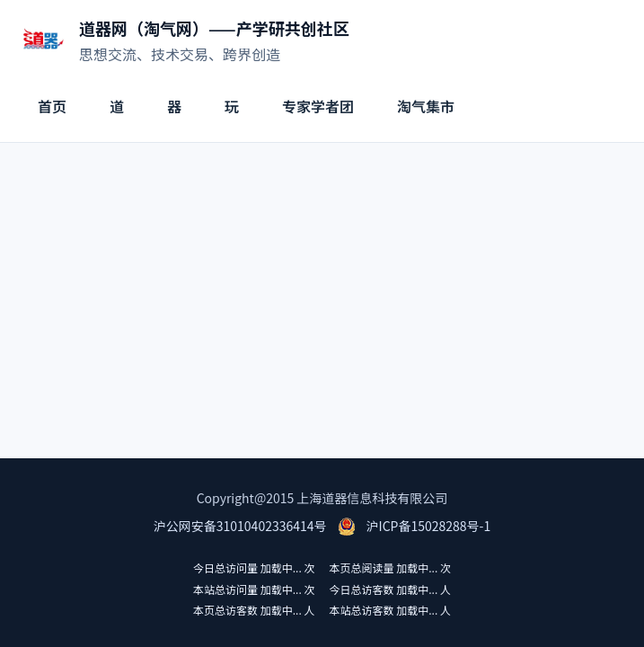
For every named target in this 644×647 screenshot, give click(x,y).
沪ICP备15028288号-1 (429, 526)
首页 (52, 106)
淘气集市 (426, 106)
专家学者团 (318, 106)
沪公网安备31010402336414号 (240, 526)
